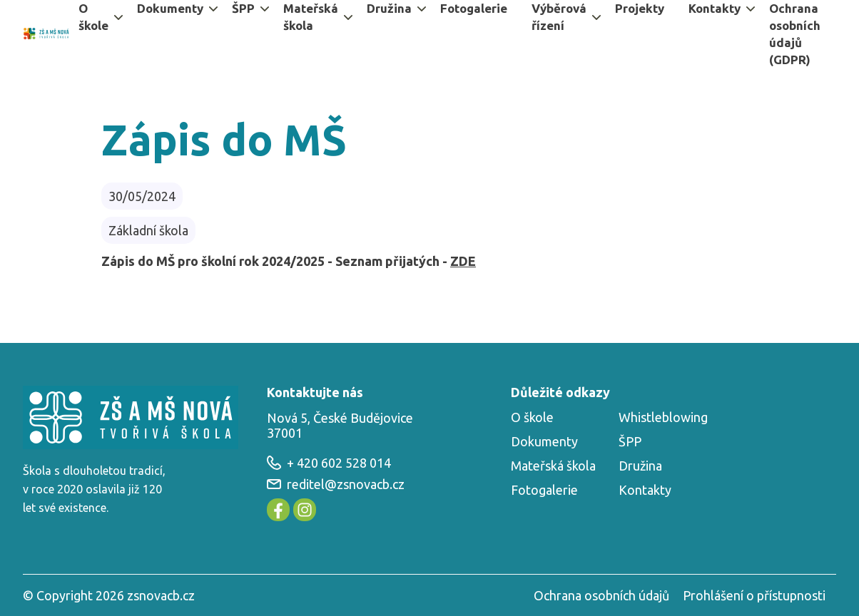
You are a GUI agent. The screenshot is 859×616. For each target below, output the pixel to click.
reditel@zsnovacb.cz (336, 484)
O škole (532, 417)
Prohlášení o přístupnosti (754, 595)
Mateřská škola (553, 466)
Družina (640, 466)
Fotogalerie (544, 490)
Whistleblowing (663, 417)
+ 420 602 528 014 (329, 463)
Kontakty (645, 490)
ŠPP (630, 441)
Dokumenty (544, 441)
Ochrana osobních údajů (601, 595)
